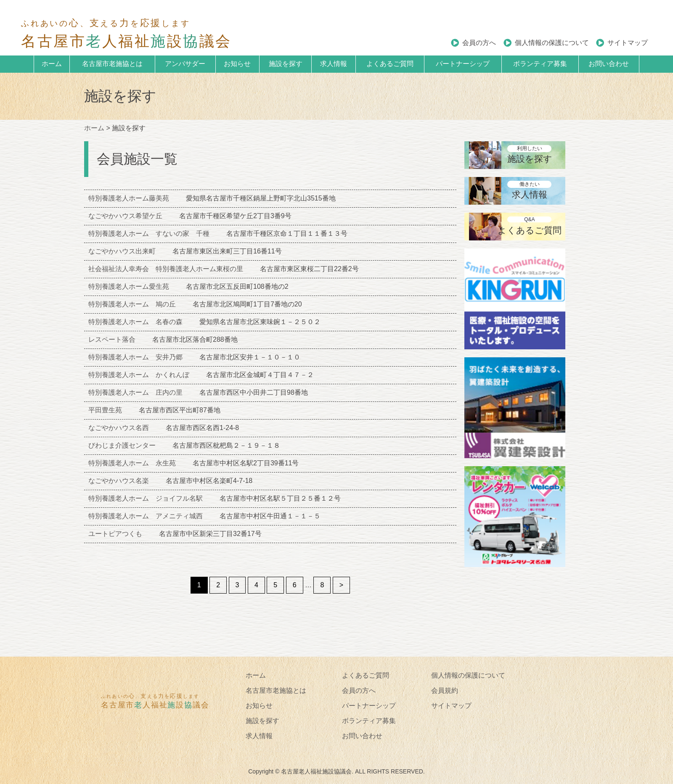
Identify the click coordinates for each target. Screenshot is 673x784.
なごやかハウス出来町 (122, 251)
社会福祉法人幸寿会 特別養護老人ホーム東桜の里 (166, 269)
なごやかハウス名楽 (119, 481)
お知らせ (237, 64)
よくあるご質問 (390, 64)
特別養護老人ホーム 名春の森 (135, 322)
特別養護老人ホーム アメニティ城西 (146, 516)
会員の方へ (479, 43)
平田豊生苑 (105, 410)
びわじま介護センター (122, 445)
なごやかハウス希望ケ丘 (125, 216)
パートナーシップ (463, 64)
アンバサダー (185, 64)
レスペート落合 (112, 339)
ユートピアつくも (115, 534)
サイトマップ (628, 43)
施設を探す (286, 64)
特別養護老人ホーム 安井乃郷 (135, 357)
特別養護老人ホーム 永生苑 (132, 463)
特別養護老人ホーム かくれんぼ (139, 375)
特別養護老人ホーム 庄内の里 (135, 392)
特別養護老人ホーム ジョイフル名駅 (146, 498)
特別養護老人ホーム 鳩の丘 (132, 304)
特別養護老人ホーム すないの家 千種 (149, 234)
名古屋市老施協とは (112, 64)
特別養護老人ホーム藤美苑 (129, 198)
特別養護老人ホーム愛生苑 (129, 286)
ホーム (52, 64)
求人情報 (334, 64)
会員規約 (445, 690)
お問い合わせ (609, 64)
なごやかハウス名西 (119, 428)
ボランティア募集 (540, 64)
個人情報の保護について (552, 43)
